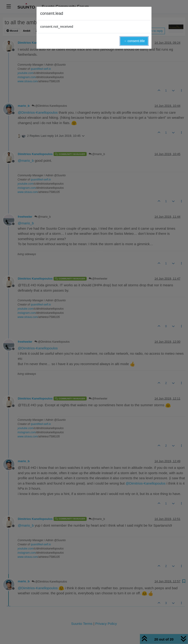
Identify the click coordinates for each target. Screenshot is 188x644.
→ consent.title (134, 41)
